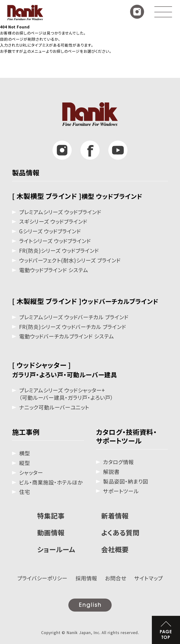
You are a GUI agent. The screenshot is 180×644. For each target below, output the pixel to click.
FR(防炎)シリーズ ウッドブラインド (59, 251)
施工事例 (26, 432)
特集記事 (51, 516)
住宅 (25, 492)
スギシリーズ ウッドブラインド (53, 221)
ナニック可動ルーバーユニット (54, 407)
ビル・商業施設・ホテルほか (51, 482)
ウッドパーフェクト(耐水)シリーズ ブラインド (70, 260)
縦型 (25, 463)
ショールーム (56, 549)
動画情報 (51, 532)
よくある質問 (120, 532)
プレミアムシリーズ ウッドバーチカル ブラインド (74, 317)
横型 (25, 453)
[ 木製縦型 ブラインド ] (85, 301)
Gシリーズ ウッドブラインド (50, 231)
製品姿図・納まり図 (126, 481)
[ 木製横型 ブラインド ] (77, 196)
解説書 (111, 472)
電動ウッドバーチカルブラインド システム (67, 336)
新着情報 (115, 516)
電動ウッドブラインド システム (54, 270)
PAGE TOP (166, 630)
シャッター (31, 473)
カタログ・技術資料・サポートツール (126, 436)
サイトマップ (149, 578)
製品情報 (26, 172)
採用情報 (86, 578)
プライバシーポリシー (42, 578)
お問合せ (116, 578)
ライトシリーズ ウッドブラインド (55, 241)
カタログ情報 (119, 462)
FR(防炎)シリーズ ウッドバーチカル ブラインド (73, 327)
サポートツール (121, 491)
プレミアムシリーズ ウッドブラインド (60, 212)
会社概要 (115, 549)
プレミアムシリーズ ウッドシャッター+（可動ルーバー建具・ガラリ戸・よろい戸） (66, 394)
